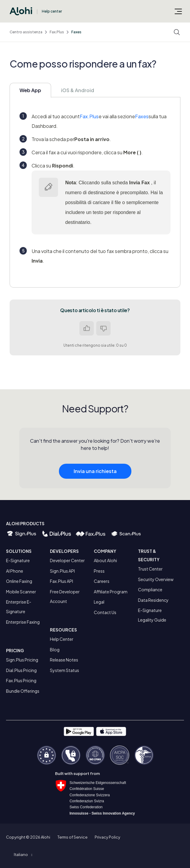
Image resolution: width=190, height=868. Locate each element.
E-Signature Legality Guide (152, 615)
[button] (23, 854)
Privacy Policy (107, 837)
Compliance (150, 589)
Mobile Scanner (21, 592)
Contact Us (105, 612)
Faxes (76, 32)
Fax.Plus (57, 32)
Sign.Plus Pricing (22, 660)
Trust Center (150, 569)
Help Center (62, 639)
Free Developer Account (65, 596)
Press (99, 571)
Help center (52, 11)
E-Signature (18, 560)
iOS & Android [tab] (78, 90)
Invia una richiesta (95, 473)
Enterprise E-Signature (19, 607)
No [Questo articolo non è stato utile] (103, 328)
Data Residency (153, 600)
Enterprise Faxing (23, 622)
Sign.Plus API (62, 571)
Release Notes (64, 660)
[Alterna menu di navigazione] (178, 11)
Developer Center (67, 560)
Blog (55, 649)
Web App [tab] (30, 90)
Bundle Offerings (23, 691)
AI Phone (15, 571)
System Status (64, 670)
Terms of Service (72, 837)
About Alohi (105, 560)
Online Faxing (19, 581)
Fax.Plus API (61, 581)
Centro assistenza (26, 32)
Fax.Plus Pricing (21, 680)
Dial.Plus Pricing (21, 670)
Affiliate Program (111, 592)
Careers (102, 581)
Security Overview (156, 579)
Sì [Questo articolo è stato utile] (87, 328)
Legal (99, 602)
